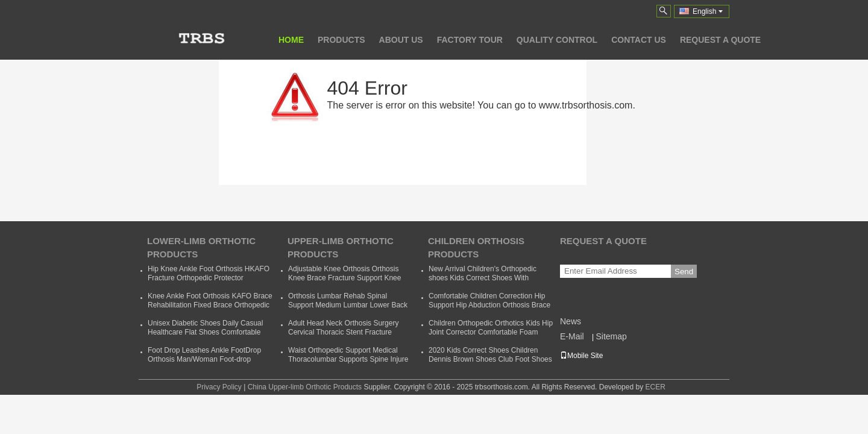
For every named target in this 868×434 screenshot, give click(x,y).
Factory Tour (470, 40)
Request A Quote (720, 40)
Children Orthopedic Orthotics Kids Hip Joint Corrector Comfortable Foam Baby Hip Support (491, 332)
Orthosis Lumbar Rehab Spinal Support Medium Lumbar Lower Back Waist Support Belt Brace (348, 305)
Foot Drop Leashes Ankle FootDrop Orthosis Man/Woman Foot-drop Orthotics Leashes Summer (204, 359)
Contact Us (639, 40)
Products (341, 40)
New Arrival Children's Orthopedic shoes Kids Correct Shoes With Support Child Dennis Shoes (483, 278)
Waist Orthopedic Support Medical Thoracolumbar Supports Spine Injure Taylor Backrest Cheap (348, 359)
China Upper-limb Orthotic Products (305, 387)
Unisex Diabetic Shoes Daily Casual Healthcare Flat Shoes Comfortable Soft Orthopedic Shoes (205, 332)
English (708, 11)
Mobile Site (581, 356)
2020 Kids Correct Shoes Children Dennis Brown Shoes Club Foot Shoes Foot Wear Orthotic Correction (490, 359)
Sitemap (611, 336)
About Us (401, 40)
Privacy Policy (219, 387)
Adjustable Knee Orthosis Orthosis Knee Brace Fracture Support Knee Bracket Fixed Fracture (344, 278)
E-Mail (572, 336)
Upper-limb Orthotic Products (341, 247)
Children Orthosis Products (476, 247)
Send (684, 272)
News (571, 321)
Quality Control (557, 40)
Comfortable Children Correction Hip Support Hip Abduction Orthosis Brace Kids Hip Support (489, 305)
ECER (655, 387)
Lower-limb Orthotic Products (201, 247)
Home (291, 40)
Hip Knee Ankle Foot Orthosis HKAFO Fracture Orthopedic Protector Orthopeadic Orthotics (209, 278)
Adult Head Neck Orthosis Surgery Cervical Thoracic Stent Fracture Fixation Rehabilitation (343, 332)
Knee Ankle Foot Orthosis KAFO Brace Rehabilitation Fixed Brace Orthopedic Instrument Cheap (210, 305)
